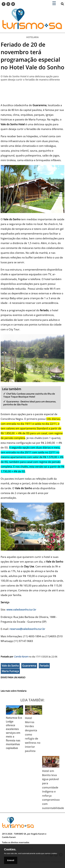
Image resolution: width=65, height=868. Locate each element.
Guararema (29, 666)
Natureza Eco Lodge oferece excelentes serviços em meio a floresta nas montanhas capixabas (14, 733)
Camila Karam (21, 657)
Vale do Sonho (10, 666)
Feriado (44, 666)
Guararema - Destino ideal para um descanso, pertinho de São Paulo (30, 403)
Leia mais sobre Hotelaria (14, 691)
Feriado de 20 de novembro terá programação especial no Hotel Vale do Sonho (32, 56)
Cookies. (10, 849)
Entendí (11, 860)
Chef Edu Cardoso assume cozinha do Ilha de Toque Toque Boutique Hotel (29, 395)
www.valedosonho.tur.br (21, 610)
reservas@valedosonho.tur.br (27, 629)
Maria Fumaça (10, 671)
